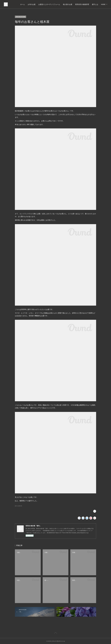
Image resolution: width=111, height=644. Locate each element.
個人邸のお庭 (77, 4)
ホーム (32, 4)
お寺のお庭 (41, 4)
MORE (103, 4)
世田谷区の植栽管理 (91, 4)
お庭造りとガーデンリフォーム (58, 4)
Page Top (55, 633)
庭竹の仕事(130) (18, 506)
